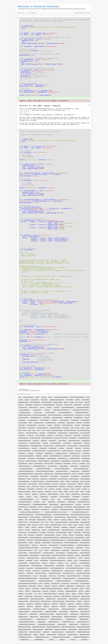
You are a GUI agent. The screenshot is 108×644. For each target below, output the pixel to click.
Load (89, 13)
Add (19, 13)
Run (23, 13)
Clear (76, 13)
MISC (20, 397)
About (80, 13)
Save (85, 13)
